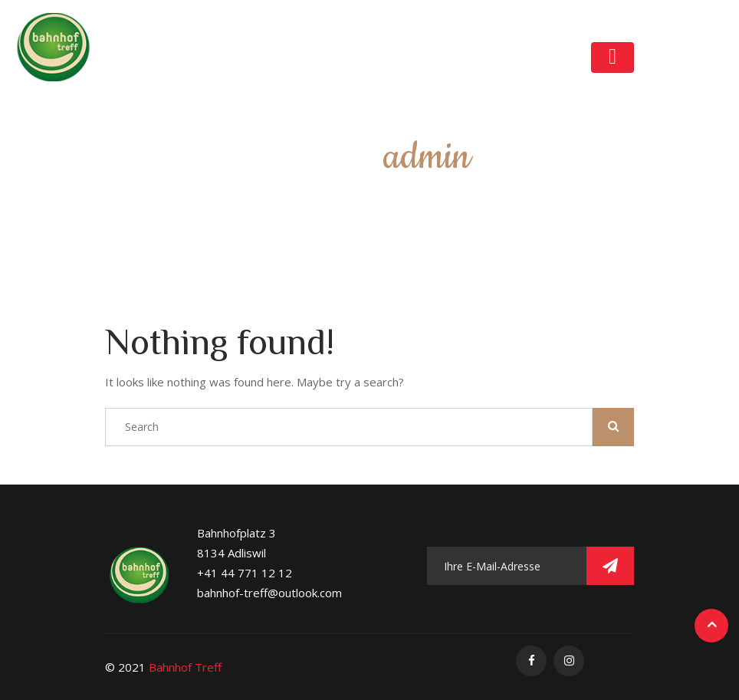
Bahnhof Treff (185, 667)
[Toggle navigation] (613, 58)
